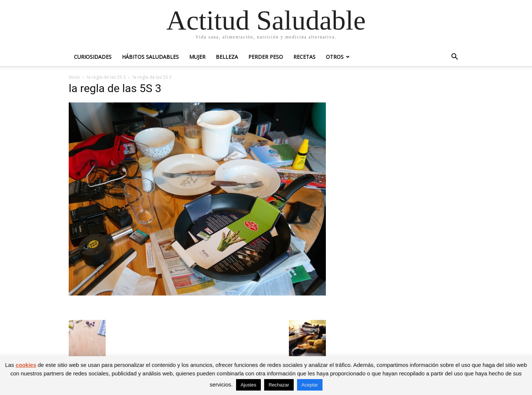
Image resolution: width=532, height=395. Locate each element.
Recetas (304, 57)
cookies (26, 365)
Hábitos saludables (150, 57)
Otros (335, 57)
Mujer (197, 57)
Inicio (74, 77)
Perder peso (266, 57)
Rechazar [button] (279, 385)
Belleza (227, 57)
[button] (454, 58)
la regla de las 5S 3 (106, 77)
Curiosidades (93, 57)
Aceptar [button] (310, 385)
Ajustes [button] (248, 385)
